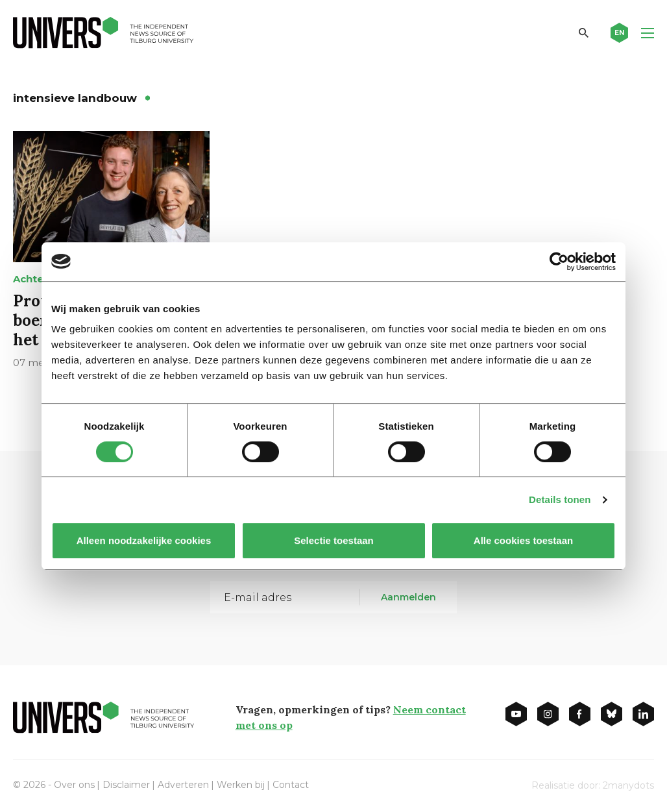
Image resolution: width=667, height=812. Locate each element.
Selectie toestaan (334, 540)
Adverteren (183, 785)
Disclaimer (126, 785)
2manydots (628, 785)
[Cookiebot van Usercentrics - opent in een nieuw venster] (559, 262)
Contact (291, 785)
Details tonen (560, 499)
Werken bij (241, 785)
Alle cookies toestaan (523, 540)
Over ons (74, 785)
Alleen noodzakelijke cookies (144, 540)
